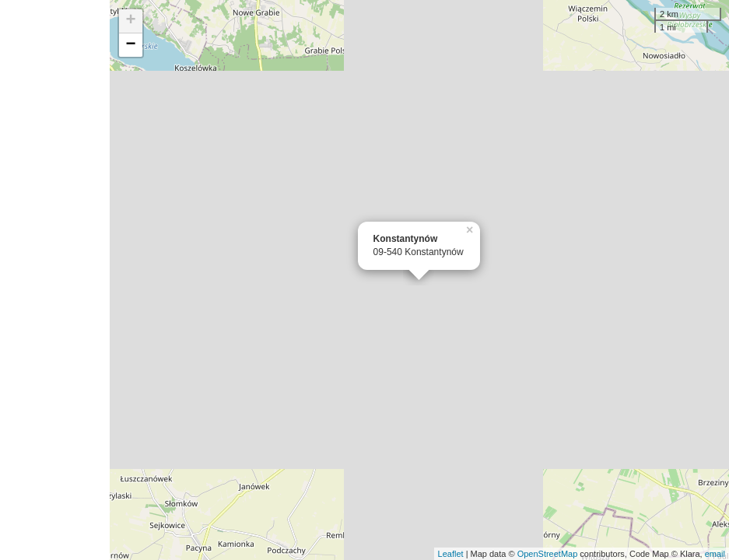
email (715, 554)
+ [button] (130, 21)
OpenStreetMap (548, 554)
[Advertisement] (55, 280)
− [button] (130, 45)
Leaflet (451, 554)
